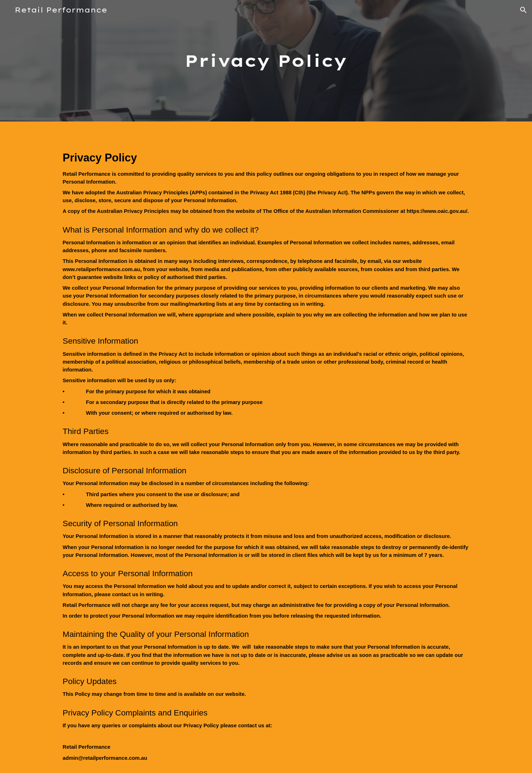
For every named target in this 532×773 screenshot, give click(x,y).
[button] (523, 10)
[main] (266, 61)
